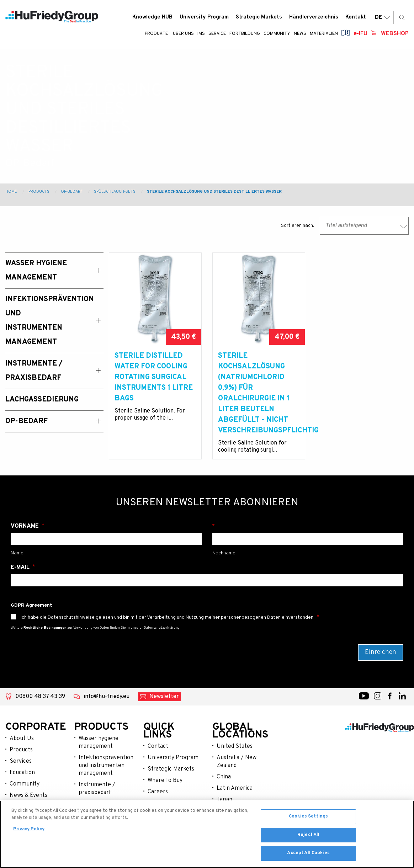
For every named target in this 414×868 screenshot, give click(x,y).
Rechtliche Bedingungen (45, 628)
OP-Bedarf (72, 192)
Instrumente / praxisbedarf (97, 789)
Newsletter (164, 697)
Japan (224, 800)
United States (235, 746)
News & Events (28, 795)
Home (11, 192)
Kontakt (356, 17)
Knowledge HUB (152, 17)
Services (21, 761)
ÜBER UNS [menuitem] (183, 34)
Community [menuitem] (277, 34)
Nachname (308, 526)
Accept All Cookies (308, 854)
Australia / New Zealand (237, 762)
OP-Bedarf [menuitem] (26, 421)
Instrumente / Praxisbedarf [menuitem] (34, 371)
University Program (204, 17)
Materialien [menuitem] (324, 34)
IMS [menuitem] (201, 34)
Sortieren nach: (298, 226)
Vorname (25, 526)
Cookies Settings (308, 818)
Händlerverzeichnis (314, 17)
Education (22, 773)
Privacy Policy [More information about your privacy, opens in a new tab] (29, 831)
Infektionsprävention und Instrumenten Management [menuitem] (47, 321)
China (224, 777)
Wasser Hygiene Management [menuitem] (36, 271)
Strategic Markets (259, 17)
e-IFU (360, 34)
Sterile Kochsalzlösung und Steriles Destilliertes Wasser (214, 192)
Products (39, 192)
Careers (158, 792)
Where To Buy (165, 781)
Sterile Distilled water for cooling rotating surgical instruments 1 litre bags (154, 377)
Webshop (395, 34)
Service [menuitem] (217, 34)
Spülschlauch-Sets (115, 192)
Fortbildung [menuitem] (245, 34)
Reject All (308, 836)
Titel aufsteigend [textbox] (346, 226)
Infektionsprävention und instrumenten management (106, 766)
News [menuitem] (300, 34)
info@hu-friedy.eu (107, 697)
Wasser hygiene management (99, 742)
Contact (158, 746)
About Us (22, 739)
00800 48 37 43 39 (40, 697)
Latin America (235, 788)
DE (382, 18)
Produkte (156, 34)
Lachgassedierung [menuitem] (42, 400)
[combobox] (364, 226)
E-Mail (21, 568)
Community (25, 784)
